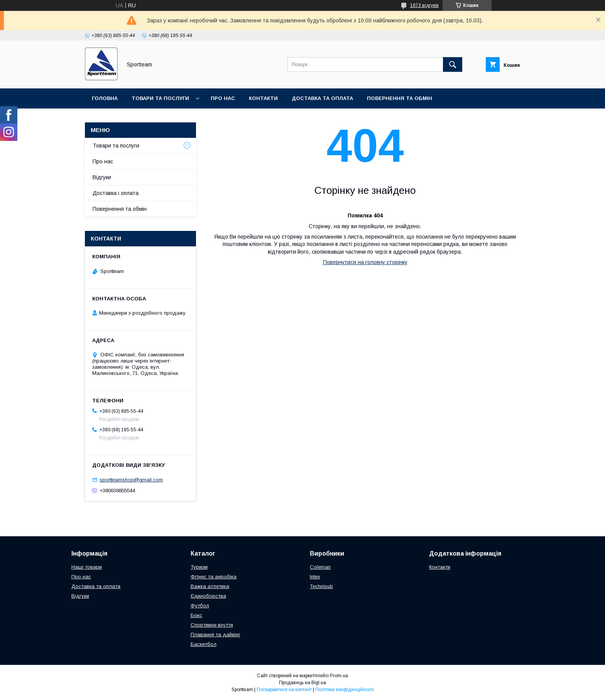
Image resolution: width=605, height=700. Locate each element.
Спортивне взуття (212, 625)
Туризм (199, 567)
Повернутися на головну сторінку (365, 262)
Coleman (320, 567)
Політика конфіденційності (345, 690)
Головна (105, 98)
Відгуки (102, 177)
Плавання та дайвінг (215, 635)
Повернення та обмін (400, 98)
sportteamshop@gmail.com (131, 480)
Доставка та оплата (322, 98)
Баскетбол (204, 644)
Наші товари (87, 567)
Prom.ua (339, 676)
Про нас (223, 98)
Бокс (196, 615)
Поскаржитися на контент (284, 690)
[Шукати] (453, 64)
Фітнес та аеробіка (214, 577)
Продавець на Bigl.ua (302, 683)
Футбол (200, 606)
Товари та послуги (160, 98)
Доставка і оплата (116, 193)
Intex (315, 577)
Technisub (321, 586)
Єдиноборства (208, 596)
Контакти (263, 98)
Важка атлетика (210, 586)
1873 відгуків (424, 5)
